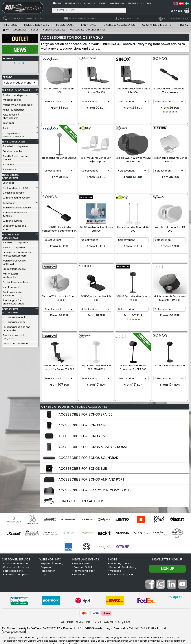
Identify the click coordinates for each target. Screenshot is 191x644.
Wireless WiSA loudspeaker (18, 104)
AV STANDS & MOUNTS (157, 25)
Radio (6, 127)
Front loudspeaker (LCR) (16, 187)
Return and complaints (17, 567)
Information (117, 3)
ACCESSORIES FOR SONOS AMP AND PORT (91, 472)
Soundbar (8, 122)
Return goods (73, 3)
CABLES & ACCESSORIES (119, 25)
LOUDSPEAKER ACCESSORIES (10, 310)
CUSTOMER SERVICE (16, 552)
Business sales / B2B (121, 567)
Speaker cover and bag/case (13, 336)
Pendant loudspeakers (15, 281)
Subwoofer (9, 164)
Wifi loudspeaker (12, 99)
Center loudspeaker (13, 192)
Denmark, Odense (120, 556)
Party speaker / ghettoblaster (11, 115)
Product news (82, 556)
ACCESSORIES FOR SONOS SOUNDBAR (88, 450)
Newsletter (80, 567)
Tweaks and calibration (16, 343)
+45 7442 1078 (144, 621)
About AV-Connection (16, 556)
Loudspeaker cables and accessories (16, 328)
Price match (48, 563)
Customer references (16, 560)
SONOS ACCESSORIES (92, 399)
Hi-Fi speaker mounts (14, 316)
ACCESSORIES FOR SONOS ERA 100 (86, 407)
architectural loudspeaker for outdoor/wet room (17, 253)
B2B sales (133, 3)
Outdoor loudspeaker (14, 268)
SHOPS (113, 552)
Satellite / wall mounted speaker (16, 157)
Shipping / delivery (52, 556)
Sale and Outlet (83, 560)
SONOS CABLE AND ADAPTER (81, 494)
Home (58, 3)
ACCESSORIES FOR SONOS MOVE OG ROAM (93, 440)
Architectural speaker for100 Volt (14, 261)
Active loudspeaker (13, 109)
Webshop (115, 563)
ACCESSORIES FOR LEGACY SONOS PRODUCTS (95, 483)
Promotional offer (84, 563)
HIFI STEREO (10, 25)
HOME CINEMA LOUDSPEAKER (10, 176)
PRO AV (183, 25)
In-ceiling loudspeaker (15, 242)
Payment (46, 560)
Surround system (12, 220)
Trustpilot (20, 63)
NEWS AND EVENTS (86, 552)
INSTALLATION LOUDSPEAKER (10, 235)
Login (148, 3)
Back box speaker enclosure (12, 293)
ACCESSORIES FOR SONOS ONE (83, 418)
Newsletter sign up (167, 552)
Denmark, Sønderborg (123, 560)
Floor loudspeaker (12, 150)
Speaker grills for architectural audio (13, 301)
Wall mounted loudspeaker (11, 275)
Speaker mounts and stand (14, 227)
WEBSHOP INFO (50, 552)
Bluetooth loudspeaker (15, 94)
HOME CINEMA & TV (37, 25)
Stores (103, 3)
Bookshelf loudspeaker (15, 145)
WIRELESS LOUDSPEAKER (16, 89)
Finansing (90, 3)
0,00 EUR (177, 11)
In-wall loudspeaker (14, 247)
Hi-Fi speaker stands (14, 321)
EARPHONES (89, 25)
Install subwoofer (12, 286)
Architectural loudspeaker (17, 207)
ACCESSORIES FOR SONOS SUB (83, 461)
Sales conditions (13, 563)
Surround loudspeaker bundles (15, 213)
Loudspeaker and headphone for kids (13, 134)
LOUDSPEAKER (65, 25)
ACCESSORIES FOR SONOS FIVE (83, 429)
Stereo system (10, 168)
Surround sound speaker (16, 197)
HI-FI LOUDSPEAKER (13, 141)
